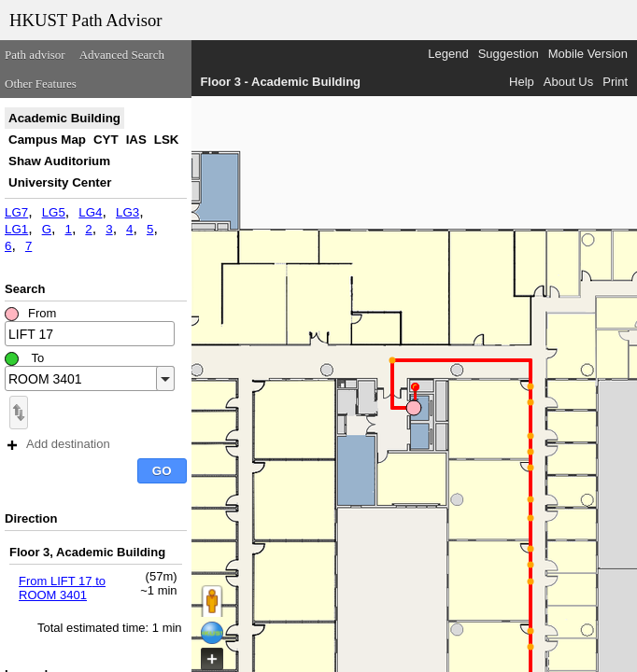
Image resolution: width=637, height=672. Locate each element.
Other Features (41, 84)
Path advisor (35, 55)
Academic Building (64, 118)
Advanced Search (122, 55)
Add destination (59, 444)
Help (522, 82)
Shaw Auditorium (59, 161)
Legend (448, 54)
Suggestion (509, 54)
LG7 (16, 212)
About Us (568, 82)
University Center (60, 182)
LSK (167, 140)
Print (615, 82)
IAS (136, 140)
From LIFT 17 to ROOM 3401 (62, 588)
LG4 (90, 212)
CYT (106, 140)
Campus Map (47, 140)
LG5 (54, 212)
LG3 (127, 212)
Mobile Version (588, 54)
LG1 (16, 229)
